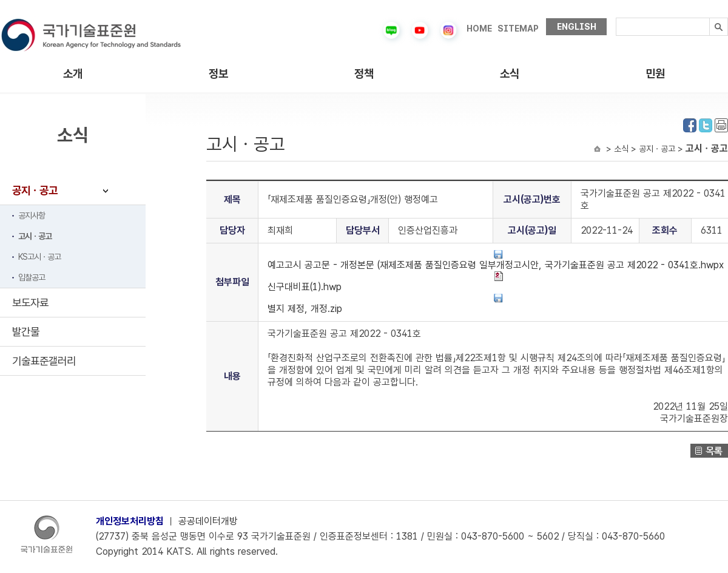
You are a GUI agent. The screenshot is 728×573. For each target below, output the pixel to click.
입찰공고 (32, 277)
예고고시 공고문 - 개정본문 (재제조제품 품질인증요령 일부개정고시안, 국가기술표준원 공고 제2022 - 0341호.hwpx (496, 260)
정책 (364, 74)
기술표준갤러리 (44, 361)
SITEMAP (518, 29)
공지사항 (32, 215)
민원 (655, 74)
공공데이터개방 (208, 521)
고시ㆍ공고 (35, 236)
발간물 (26, 332)
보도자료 (30, 303)
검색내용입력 (616, 18)
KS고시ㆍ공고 (39, 257)
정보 (218, 74)
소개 (73, 74)
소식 (510, 74)
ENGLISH (577, 27)
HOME (479, 29)
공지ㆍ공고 (35, 190)
